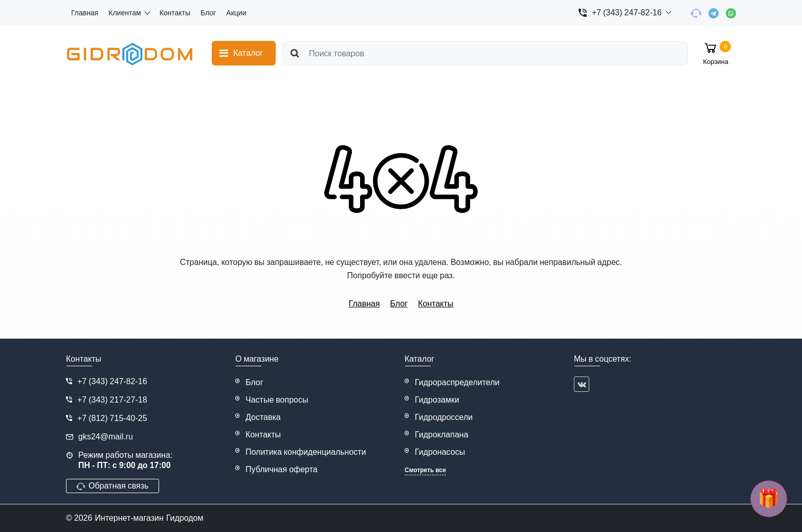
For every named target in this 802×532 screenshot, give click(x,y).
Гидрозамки (437, 400)
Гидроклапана (442, 435)
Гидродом (185, 518)
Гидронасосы (440, 452)
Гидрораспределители (457, 382)
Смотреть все (425, 470)
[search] (485, 53)
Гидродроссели (444, 417)
